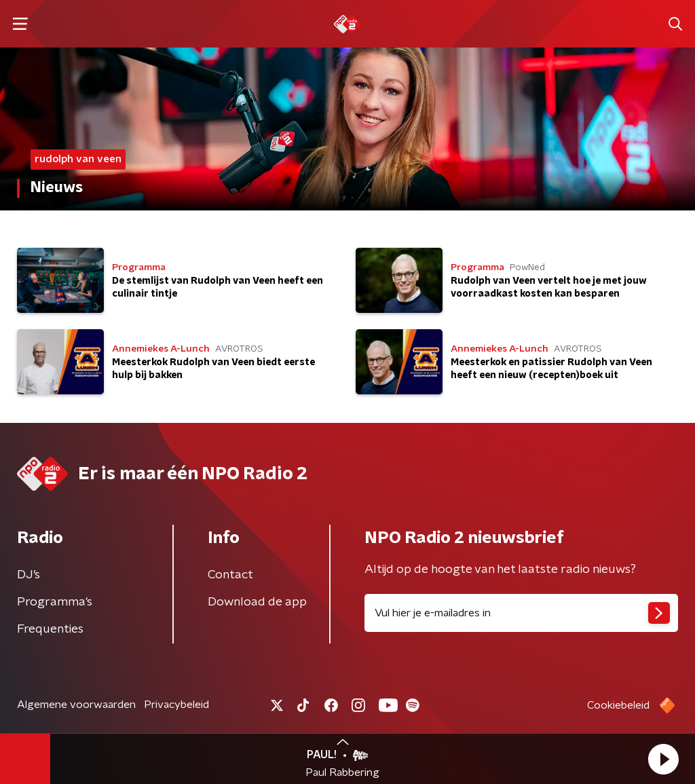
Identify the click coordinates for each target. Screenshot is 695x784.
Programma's (55, 602)
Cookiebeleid (618, 705)
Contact (230, 575)
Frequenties (50, 629)
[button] (663, 759)
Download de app (257, 602)
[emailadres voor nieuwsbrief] (521, 613)
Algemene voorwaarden (76, 705)
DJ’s (29, 575)
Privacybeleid (176, 705)
